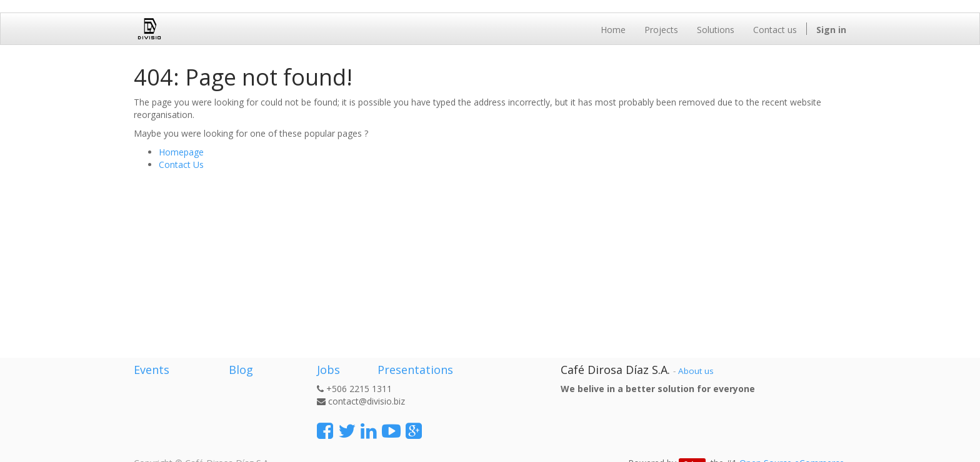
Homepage (181, 152)
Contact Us (181, 165)
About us (696, 371)
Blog (241, 370)
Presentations (414, 370)
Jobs (328, 370)
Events (152, 370)
